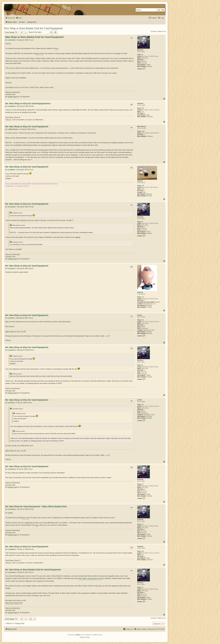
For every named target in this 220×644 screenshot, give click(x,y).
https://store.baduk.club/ (14, 603)
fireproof (140, 292)
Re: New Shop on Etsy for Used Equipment (27, 126)
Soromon (140, 50)
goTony (140, 315)
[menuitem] (19, 18)
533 (143, 108)
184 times (150, 136)
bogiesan (140, 103)
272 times (149, 332)
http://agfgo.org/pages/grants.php (91, 578)
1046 (143, 131)
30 (142, 55)
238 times (149, 194)
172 (143, 297)
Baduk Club (39, 53)
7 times (148, 65)
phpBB (77, 635)
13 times (149, 66)
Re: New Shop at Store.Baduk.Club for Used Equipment (33, 570)
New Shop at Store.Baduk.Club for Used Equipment (33, 28)
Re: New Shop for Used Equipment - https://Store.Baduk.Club (36, 506)
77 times (149, 307)
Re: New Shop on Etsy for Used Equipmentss (28, 103)
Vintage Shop (12, 97)
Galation (140, 181)
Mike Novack (141, 126)
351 (143, 320)
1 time (148, 115)
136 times (150, 117)
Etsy (57, 48)
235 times (149, 305)
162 (143, 186)
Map (37, 525)
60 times (149, 196)
